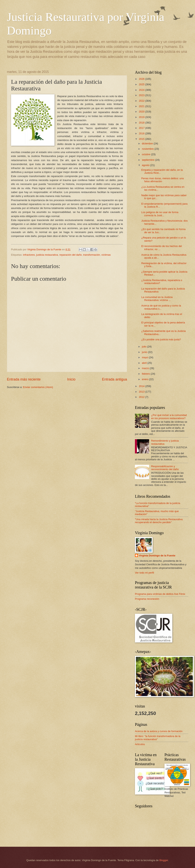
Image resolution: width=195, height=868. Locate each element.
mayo (145, 357)
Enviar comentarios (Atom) (38, 387)
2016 (142, 133)
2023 (142, 95)
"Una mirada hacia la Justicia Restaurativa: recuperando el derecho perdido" (159, 521)
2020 (142, 112)
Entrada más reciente (24, 379)
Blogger (164, 860)
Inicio (71, 379)
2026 (142, 79)
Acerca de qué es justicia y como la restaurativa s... (161, 307)
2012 (142, 397)
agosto (146, 165)
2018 (142, 123)
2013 (142, 392)
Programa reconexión (147, 599)
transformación (91, 255)
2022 (142, 101)
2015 (142, 139)
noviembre (148, 149)
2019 (142, 117)
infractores (29, 255)
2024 (142, 90)
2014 (142, 386)
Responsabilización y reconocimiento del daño (165, 468)
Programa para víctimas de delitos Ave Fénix (160, 594)
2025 (142, 84)
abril (145, 363)
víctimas (106, 255)
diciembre (148, 143)
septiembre (148, 160)
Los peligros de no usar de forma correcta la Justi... (160, 214)
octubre (146, 154)
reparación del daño (71, 255)
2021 (142, 106)
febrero (146, 374)
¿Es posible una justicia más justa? (161, 339)
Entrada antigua (115, 379)
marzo (146, 368)
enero (145, 379)
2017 (142, 128)
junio (145, 352)
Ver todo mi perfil (144, 573)
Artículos (140, 744)
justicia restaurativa (47, 255)
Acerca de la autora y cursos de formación (159, 731)
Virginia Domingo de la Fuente (157, 556)
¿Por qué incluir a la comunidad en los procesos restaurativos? (169, 417)
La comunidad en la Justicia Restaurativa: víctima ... (157, 299)
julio (144, 347)
